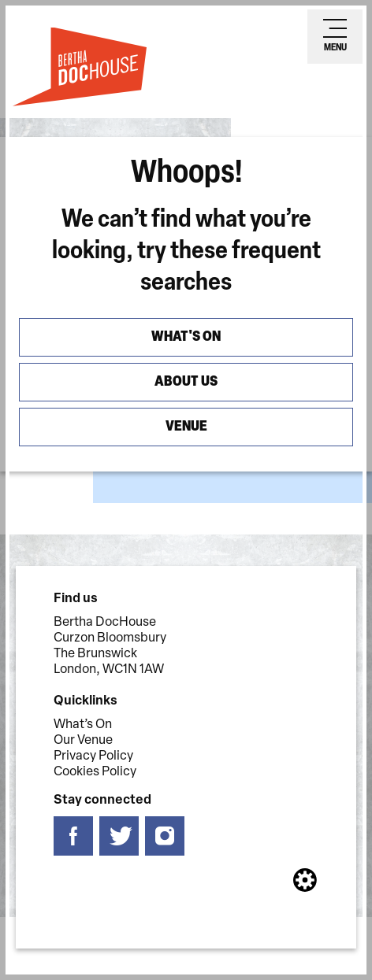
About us (186, 382)
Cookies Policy (95, 772)
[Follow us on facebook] (73, 836)
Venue (186, 427)
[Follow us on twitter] (119, 836)
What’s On (83, 725)
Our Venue (83, 741)
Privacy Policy (93, 756)
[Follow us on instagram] (165, 836)
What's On (186, 337)
